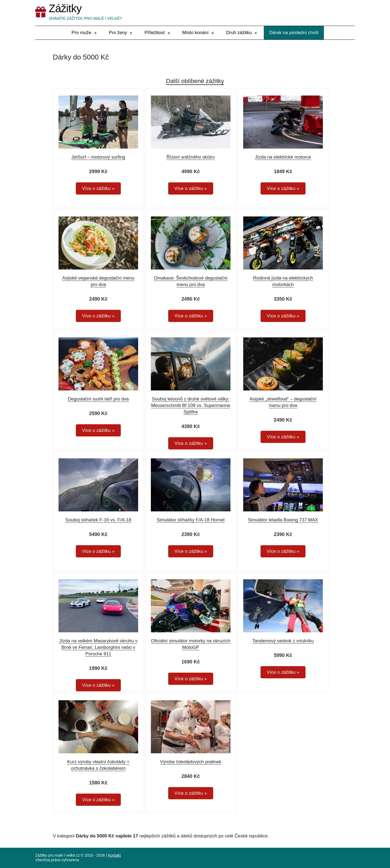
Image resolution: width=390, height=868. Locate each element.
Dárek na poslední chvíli (294, 33)
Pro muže (81, 33)
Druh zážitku (239, 33)
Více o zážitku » (98, 188)
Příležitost (155, 33)
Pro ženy (118, 33)
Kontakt (114, 855)
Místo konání (195, 33)
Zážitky (65, 9)
